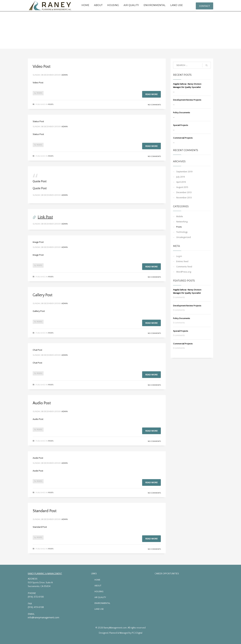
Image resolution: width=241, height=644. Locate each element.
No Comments (154, 105)
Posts (39, 93)
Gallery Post (43, 295)
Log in (179, 256)
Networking (182, 222)
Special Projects (181, 125)
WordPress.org (184, 272)
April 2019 (181, 182)
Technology (182, 232)
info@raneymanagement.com (44, 617)
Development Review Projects (187, 100)
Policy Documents (181, 113)
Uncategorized (184, 237)
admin (65, 75)
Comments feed (184, 267)
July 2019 (181, 177)
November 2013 (184, 198)
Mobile (180, 216)
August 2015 (182, 187)
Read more (151, 94)
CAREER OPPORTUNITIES (167, 574)
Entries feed (182, 261)
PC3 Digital (137, 633)
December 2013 (184, 192)
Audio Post (42, 403)
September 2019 (184, 172)
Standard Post (45, 511)
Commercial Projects (183, 138)
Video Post (42, 67)
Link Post (45, 217)
